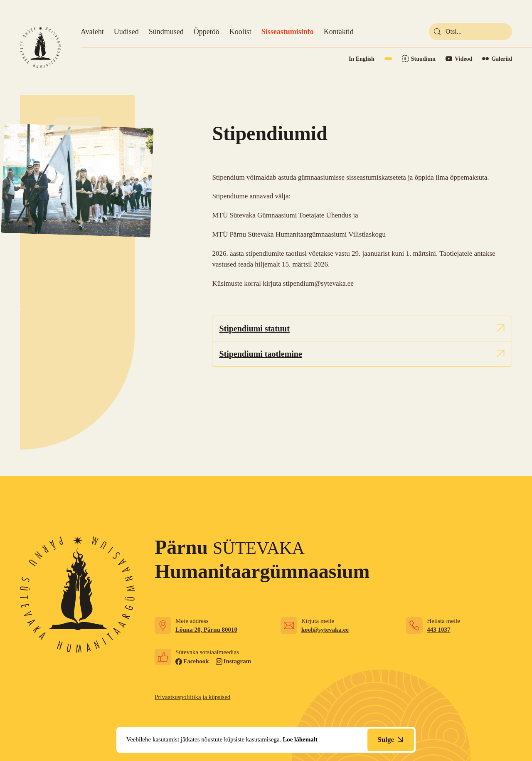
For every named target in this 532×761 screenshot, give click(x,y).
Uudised (126, 32)
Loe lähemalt (300, 739)
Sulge (391, 740)
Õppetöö (207, 32)
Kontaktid (339, 32)
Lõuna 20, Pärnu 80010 (206, 630)
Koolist (240, 32)
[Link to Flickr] (497, 59)
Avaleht (92, 32)
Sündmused (166, 32)
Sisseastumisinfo (288, 32)
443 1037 (438, 630)
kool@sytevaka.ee (325, 630)
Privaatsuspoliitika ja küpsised (192, 697)
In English (362, 59)
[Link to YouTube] (459, 59)
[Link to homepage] (40, 47)
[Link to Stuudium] (419, 59)
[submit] (437, 32)
